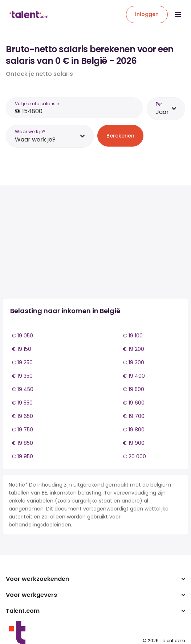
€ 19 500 (133, 389)
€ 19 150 (21, 349)
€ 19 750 (22, 430)
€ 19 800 (134, 430)
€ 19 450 (23, 389)
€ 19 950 (22, 456)
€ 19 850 (22, 443)
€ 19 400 (134, 376)
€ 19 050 (22, 336)
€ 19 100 (133, 336)
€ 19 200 (133, 349)
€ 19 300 (133, 362)
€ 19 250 (22, 362)
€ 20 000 (134, 456)
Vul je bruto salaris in (38, 104)
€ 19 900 (134, 443)
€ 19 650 (22, 416)
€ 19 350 (22, 376)
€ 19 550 (22, 403)
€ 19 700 (134, 416)
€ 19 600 (134, 403)
